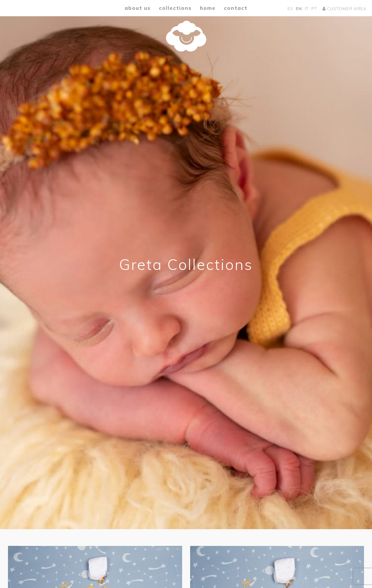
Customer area (345, 9)
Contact (236, 8)
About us (138, 8)
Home (208, 8)
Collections (175, 8)
